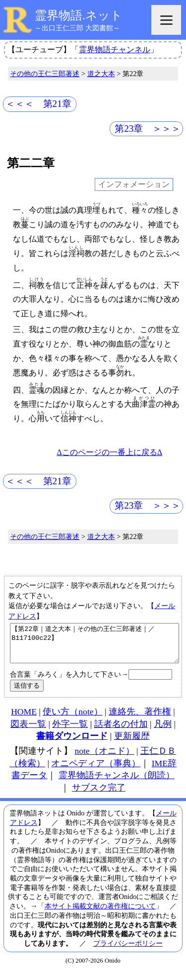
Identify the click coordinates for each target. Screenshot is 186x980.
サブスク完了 (99, 795)
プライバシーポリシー (128, 951)
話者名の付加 (121, 731)
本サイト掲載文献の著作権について (100, 913)
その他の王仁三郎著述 (45, 74)
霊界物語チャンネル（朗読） (117, 783)
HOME (24, 719)
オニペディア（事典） (96, 771)
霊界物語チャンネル (115, 49)
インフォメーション (134, 185)
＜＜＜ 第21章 (38, 104)
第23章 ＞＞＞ (148, 129)
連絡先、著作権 (140, 719)
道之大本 (101, 74)
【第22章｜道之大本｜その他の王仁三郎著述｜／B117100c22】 (94, 647)
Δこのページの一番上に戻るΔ (109, 452)
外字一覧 (70, 731)
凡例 (163, 731)
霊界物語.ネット (79, 15)
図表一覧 (28, 731)
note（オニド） (104, 758)
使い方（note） (72, 719)
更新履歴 (132, 743)
